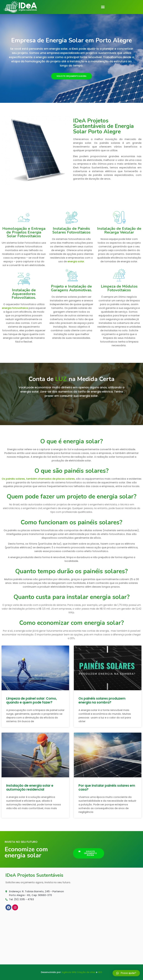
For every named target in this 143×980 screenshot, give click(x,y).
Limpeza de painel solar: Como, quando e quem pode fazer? (32, 700)
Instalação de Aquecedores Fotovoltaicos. (24, 294)
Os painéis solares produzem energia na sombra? (102, 700)
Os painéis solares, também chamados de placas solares (38, 479)
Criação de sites (86, 972)
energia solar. (76, 261)
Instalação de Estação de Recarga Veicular (119, 230)
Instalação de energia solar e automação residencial (30, 787)
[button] (103, 7)
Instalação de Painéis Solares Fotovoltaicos (71, 230)
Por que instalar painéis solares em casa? (107, 787)
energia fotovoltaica (15, 308)
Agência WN (69, 972)
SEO (100, 972)
